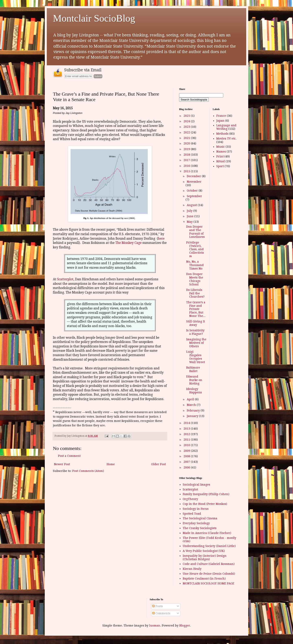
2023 (187, 127)
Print (220, 156)
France (221, 116)
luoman (155, 625)
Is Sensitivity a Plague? (195, 332)
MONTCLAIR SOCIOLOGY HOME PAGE (208, 583)
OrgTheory (190, 499)
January (193, 416)
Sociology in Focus (196, 509)
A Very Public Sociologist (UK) (204, 551)
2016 (187, 166)
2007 (187, 462)
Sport (220, 166)
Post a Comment (69, 456)
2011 (187, 440)
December (194, 176)
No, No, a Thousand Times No (195, 265)
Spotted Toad (192, 514)
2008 (187, 456)
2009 (187, 451)
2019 (187, 149)
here (161, 239)
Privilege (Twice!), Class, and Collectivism (195, 249)
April (191, 399)
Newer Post (62, 464)
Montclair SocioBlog (94, 18)
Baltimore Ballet (193, 369)
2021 (187, 138)
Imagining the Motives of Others (196, 343)
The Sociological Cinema (200, 518)
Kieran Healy (192, 569)
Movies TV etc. (226, 139)
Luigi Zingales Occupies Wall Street (196, 357)
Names (221, 152)
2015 (187, 171)
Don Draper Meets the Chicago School (195, 279)
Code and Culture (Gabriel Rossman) (209, 564)
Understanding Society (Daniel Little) (209, 546)
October (193, 191)
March (192, 405)
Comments (161, 613)
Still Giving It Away (196, 323)
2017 (187, 160)
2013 (187, 429)
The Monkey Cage (128, 243)
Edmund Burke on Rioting (194, 380)
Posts (157, 606)
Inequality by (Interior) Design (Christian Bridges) (205, 557)
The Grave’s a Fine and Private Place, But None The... (196, 309)
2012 (187, 434)
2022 (187, 132)
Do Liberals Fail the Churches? (195, 293)
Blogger (185, 625)
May (190, 222)
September (194, 196)
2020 (187, 143)
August (192, 205)
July (190, 211)
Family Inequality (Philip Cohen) (206, 494)
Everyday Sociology (196, 523)
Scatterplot (65, 279)
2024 (187, 121)
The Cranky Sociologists (200, 528)
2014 (187, 423)
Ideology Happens (194, 391)
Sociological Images (196, 485)
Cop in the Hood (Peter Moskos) (205, 504)
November (194, 182)
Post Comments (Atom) (88, 471)
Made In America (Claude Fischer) (207, 533)
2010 (187, 445)
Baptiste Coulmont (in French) (204, 579)
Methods (222, 134)
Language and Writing (226, 127)
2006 (187, 467)
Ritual (221, 161)
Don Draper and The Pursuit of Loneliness (195, 232)
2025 (187, 116)
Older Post (159, 464)
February (194, 410)
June (191, 216)
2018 (187, 155)
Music (221, 147)
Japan (220, 121)
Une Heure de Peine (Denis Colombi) (209, 574)
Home (111, 464)
